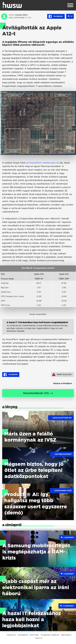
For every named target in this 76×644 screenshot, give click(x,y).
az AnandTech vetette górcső (43, 163)
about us (39, 638)
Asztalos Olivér (21, 15)
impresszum (11, 635)
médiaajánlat (23, 635)
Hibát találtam (62, 374)
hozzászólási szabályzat (50, 635)
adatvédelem (66, 635)
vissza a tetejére (62, 384)
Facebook (56, 16)
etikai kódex (34, 635)
